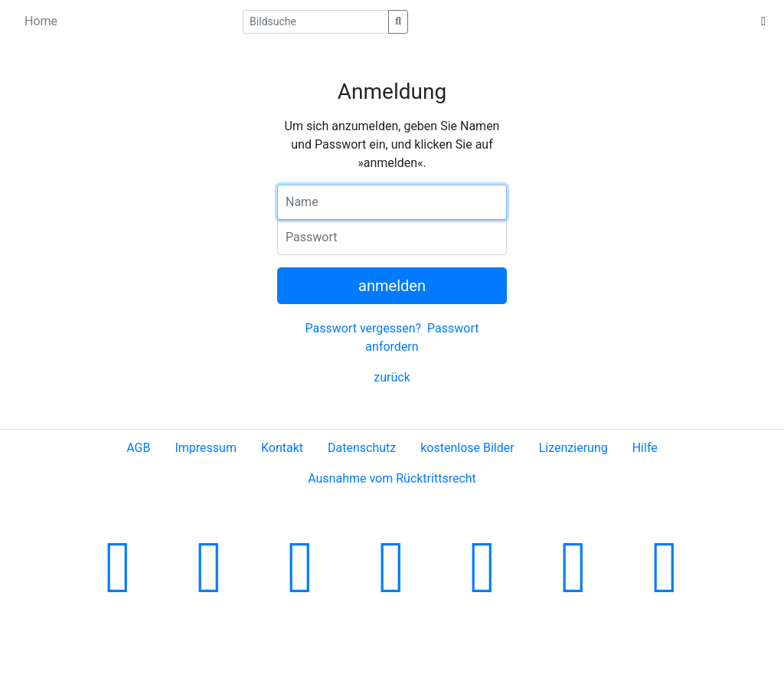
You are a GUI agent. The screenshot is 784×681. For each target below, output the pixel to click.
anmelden (392, 286)
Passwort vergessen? (363, 328)
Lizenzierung (573, 448)
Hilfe (645, 448)
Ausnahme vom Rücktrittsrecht (392, 478)
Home (41, 21)
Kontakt (282, 448)
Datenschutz (362, 448)
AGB (138, 448)
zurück (392, 377)
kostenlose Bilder (467, 448)
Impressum (206, 448)
